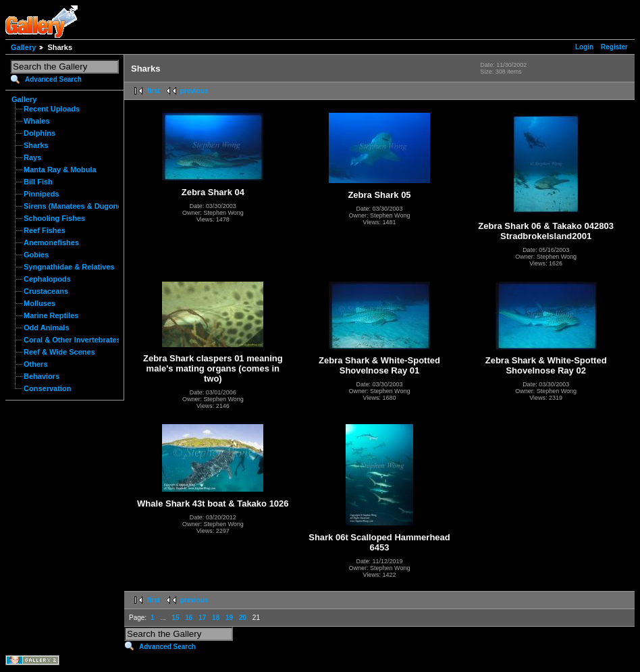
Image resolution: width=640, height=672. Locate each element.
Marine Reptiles (51, 315)
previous (194, 91)
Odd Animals (47, 328)
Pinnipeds (42, 194)
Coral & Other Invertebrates (72, 340)
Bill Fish (38, 182)
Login (584, 47)
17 (202, 618)
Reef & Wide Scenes (59, 352)
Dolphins (39, 133)
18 (216, 618)
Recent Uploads (52, 109)
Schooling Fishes (54, 218)
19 (229, 618)
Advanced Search (53, 79)
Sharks (36, 145)
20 (243, 618)
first (154, 91)
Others (36, 364)
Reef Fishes (45, 230)
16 (189, 618)
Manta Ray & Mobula (60, 170)
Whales (37, 121)
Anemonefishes (51, 242)
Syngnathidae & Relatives (69, 267)
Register (614, 47)
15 (175, 618)
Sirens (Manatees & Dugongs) (76, 206)
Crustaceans (46, 291)
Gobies (36, 255)
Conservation (47, 388)
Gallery (23, 47)
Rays (32, 157)
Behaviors (42, 376)
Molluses (39, 303)
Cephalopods (47, 279)
